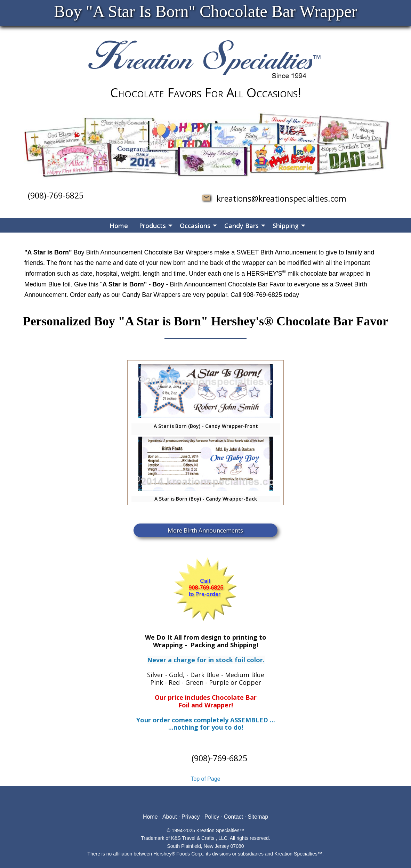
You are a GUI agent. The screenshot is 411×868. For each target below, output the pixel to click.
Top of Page (205, 779)
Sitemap (258, 817)
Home (150, 817)
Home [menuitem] (119, 226)
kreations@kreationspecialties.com (278, 198)
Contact (233, 817)
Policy (212, 817)
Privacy (191, 817)
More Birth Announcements (205, 530)
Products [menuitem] (152, 226)
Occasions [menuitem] (195, 226)
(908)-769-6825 (56, 195)
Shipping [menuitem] (286, 226)
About (170, 817)
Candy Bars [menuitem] (241, 226)
